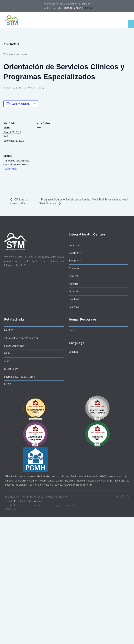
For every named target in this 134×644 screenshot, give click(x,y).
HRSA (6, 354)
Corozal (72, 276)
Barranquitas (74, 245)
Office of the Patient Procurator (20, 338)
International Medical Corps (18, 377)
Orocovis (73, 292)
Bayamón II (74, 261)
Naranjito (73, 284)
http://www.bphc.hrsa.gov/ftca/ (76, 484)
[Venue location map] (55, 169)
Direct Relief (10, 369)
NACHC (7, 330)
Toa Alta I (73, 299)
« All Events (11, 44)
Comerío (73, 268)
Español (72, 352)
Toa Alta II (73, 307)
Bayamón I (74, 253)
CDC (6, 361)
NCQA (7, 384)
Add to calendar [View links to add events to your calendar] (21, 104)
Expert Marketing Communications (24, 500)
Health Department (14, 346)
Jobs (70, 330)
